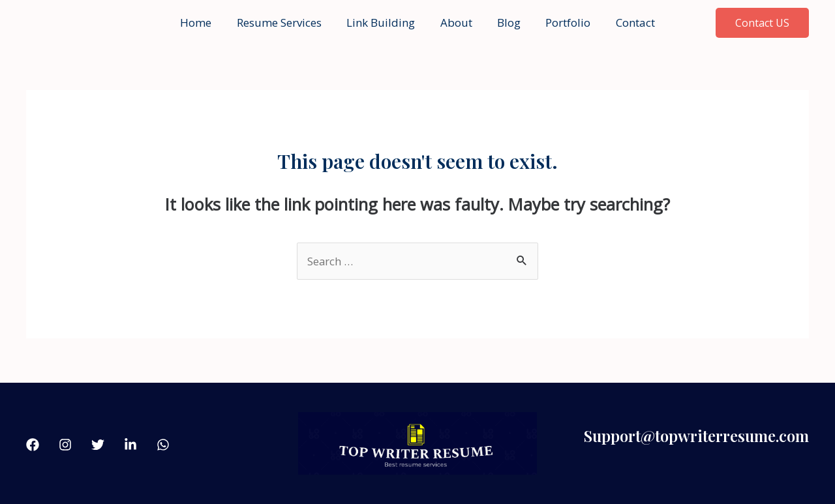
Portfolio (563, 22)
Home (205, 22)
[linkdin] (130, 445)
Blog (506, 22)
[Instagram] (65, 445)
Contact (627, 22)
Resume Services (285, 22)
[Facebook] (33, 445)
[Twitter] (98, 445)
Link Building (384, 22)
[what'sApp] (163, 445)
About (456, 22)
